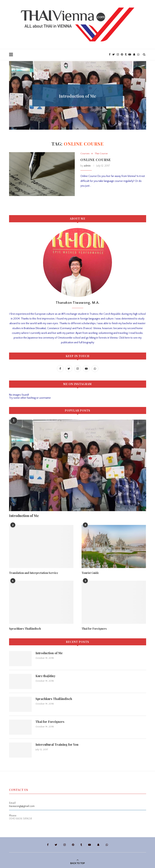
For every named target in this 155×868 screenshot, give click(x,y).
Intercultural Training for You (57, 744)
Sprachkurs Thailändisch (25, 629)
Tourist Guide (78, 94)
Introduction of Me (24, 516)
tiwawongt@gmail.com (22, 806)
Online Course (96, 160)
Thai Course (101, 153)
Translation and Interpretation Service (34, 573)
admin (87, 166)
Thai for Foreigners (94, 629)
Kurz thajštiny (45, 676)
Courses (85, 153)
